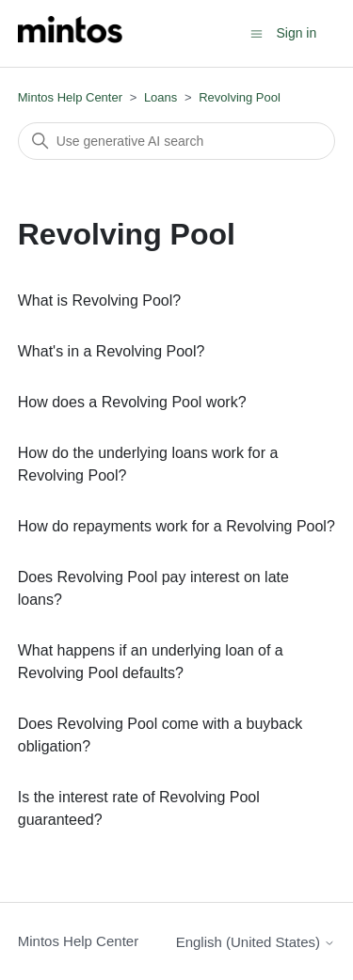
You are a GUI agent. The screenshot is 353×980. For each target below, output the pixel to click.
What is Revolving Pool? (99, 300)
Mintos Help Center (70, 97)
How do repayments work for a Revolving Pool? (176, 526)
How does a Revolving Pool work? (132, 402)
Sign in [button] (296, 33)
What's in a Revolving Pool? (112, 351)
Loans (160, 97)
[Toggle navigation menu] (257, 32)
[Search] (177, 141)
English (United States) (256, 942)
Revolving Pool (240, 97)
